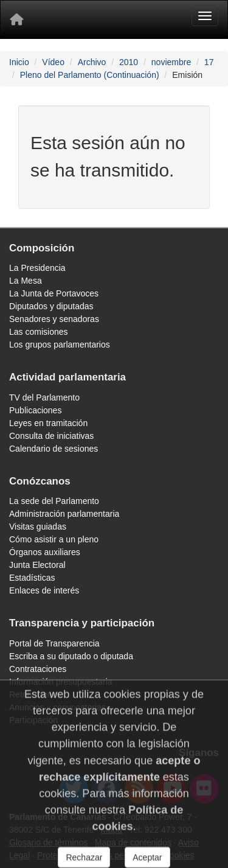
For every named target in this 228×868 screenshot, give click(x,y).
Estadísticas (32, 578)
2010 (129, 62)
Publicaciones (35, 410)
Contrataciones (38, 669)
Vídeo (53, 62)
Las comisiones (39, 332)
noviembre (171, 62)
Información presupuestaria (61, 682)
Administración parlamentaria (64, 514)
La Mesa (26, 281)
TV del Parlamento (44, 397)
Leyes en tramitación (48, 423)
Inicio (19, 62)
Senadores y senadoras (54, 319)
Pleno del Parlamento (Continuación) (90, 75)
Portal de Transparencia (54, 643)
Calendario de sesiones (54, 449)
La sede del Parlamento (54, 501)
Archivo (92, 62)
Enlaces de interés (44, 590)
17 (209, 62)
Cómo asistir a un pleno (54, 539)
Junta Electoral (37, 565)
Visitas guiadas (38, 527)
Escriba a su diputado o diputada (71, 656)
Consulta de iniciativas (51, 436)
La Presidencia (37, 268)
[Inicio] (16, 19)
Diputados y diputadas (51, 306)
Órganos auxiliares (45, 552)
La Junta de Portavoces (54, 293)
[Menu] (205, 16)
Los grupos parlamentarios (60, 345)
